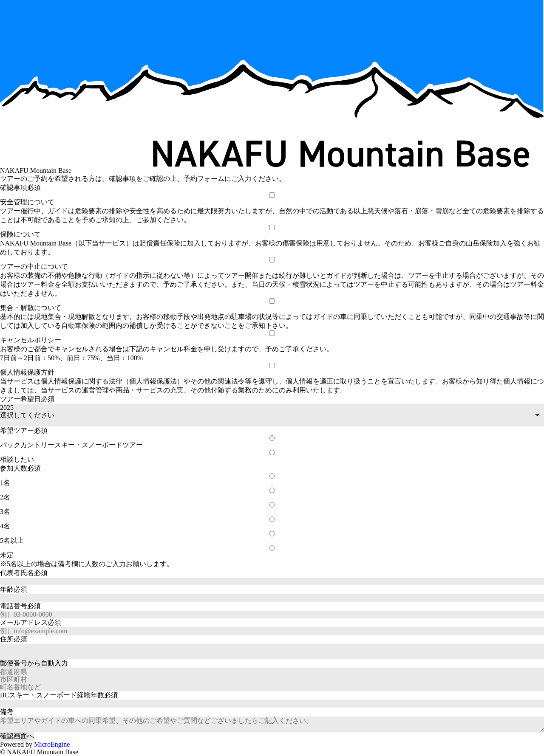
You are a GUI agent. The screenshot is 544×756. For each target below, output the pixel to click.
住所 (14, 639)
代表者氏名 (24, 573)
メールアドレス (31, 622)
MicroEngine (52, 744)
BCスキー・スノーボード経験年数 (59, 695)
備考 (7, 712)
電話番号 (20, 606)
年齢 (14, 589)
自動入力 (34, 663)
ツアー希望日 (27, 399)
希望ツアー (24, 430)
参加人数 (20, 468)
